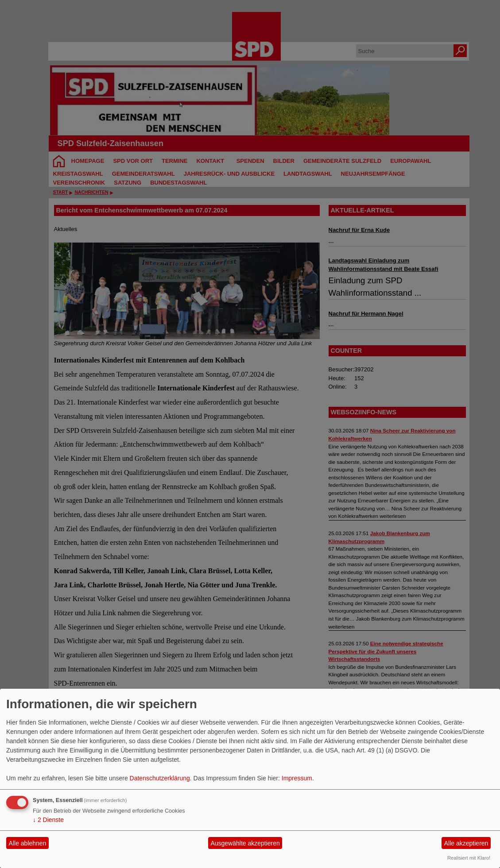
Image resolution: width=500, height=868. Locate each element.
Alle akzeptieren (466, 843)
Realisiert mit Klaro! (469, 858)
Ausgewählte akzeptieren (245, 843)
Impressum (297, 778)
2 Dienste (48, 820)
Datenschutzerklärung (160, 778)
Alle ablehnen (28, 843)
